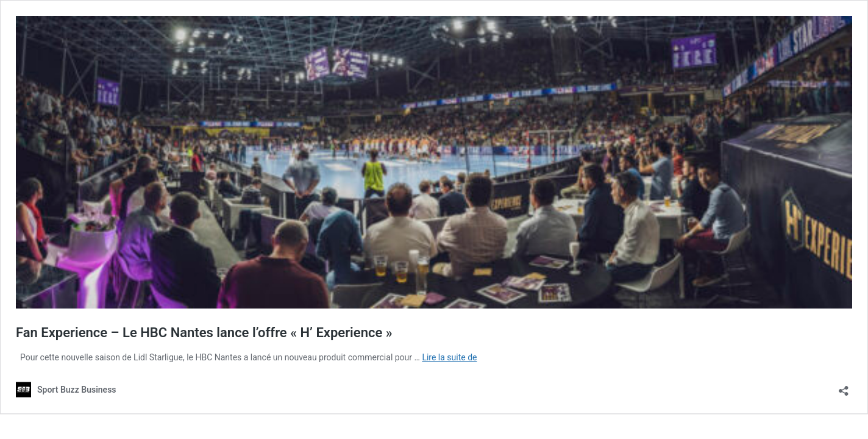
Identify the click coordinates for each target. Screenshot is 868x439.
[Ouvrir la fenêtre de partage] (844, 387)
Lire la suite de (449, 357)
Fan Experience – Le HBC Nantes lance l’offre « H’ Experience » (204, 333)
